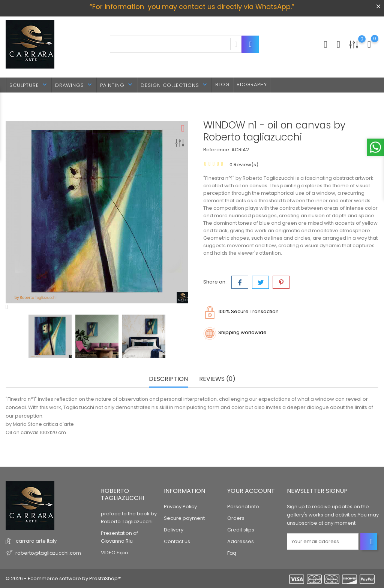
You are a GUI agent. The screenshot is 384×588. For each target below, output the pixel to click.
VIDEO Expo (115, 553)
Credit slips (241, 530)
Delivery (174, 530)
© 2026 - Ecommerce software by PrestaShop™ (64, 578)
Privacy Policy (180, 507)
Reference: (217, 150)
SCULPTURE (29, 85)
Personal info (243, 507)
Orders (236, 518)
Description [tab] (168, 379)
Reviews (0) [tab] (217, 379)
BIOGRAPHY (252, 84)
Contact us (177, 541)
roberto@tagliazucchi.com (48, 553)
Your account (251, 491)
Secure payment (184, 518)
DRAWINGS (74, 85)
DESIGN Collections (175, 85)
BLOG (223, 84)
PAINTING (117, 85)
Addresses (241, 541)
